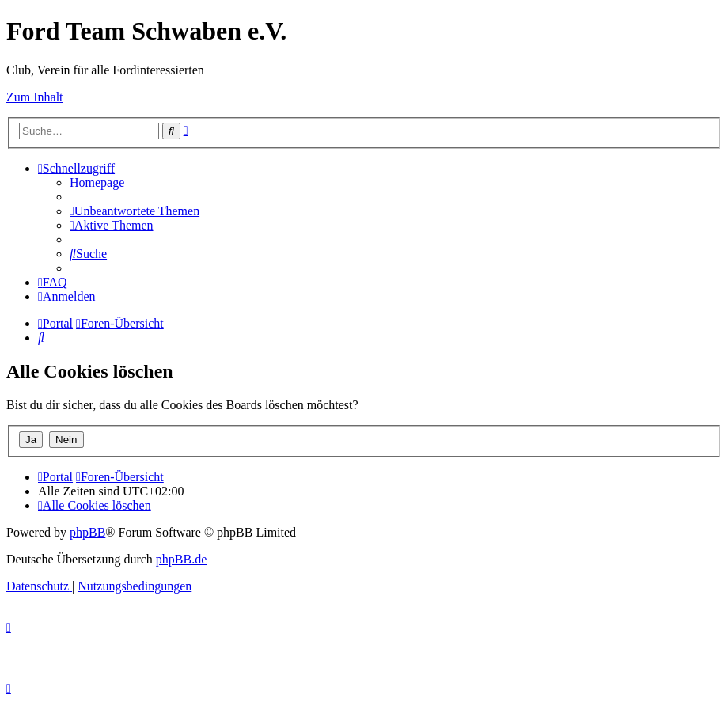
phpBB (87, 532)
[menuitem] (97, 182)
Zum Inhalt (35, 97)
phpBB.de (181, 559)
